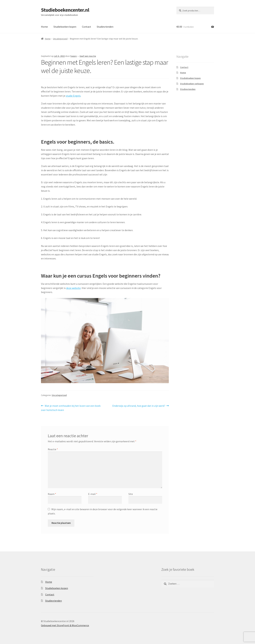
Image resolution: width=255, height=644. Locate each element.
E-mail (93, 494)
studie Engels (73, 96)
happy (74, 56)
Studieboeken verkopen (192, 84)
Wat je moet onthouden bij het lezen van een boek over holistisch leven (71, 408)
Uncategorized (60, 39)
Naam (52, 494)
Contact (87, 27)
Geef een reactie (88, 56)
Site (131, 494)
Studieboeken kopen (65, 27)
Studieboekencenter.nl (65, 10)
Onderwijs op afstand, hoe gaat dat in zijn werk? (139, 406)
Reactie (53, 449)
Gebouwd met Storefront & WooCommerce (65, 625)
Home (44, 27)
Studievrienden (105, 27)
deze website (73, 288)
